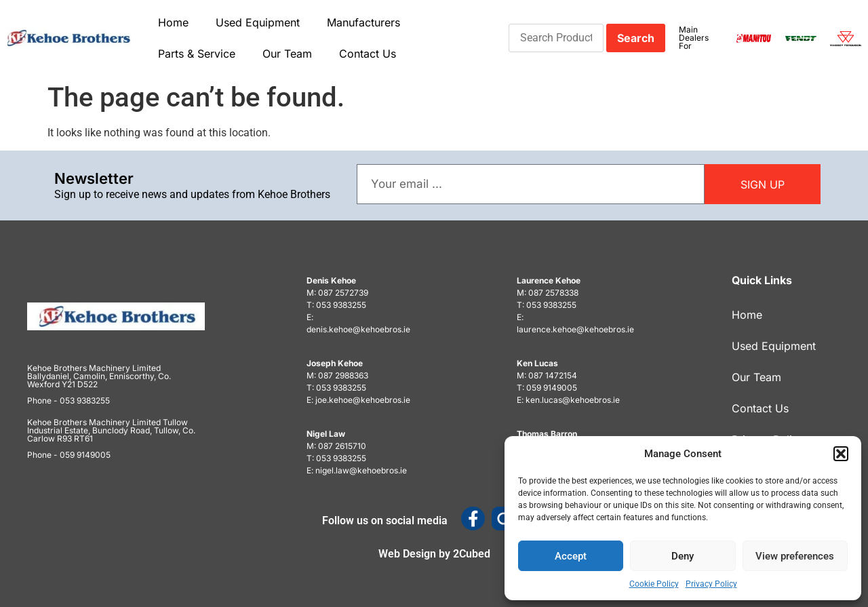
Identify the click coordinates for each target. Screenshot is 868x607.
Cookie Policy (654, 584)
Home (173, 22)
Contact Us (368, 54)
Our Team (287, 54)
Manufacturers (363, 22)
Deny (683, 556)
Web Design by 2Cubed (434, 554)
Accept (571, 556)
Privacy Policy (711, 584)
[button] (841, 454)
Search (636, 38)
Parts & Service (197, 54)
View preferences (795, 556)
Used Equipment (258, 22)
